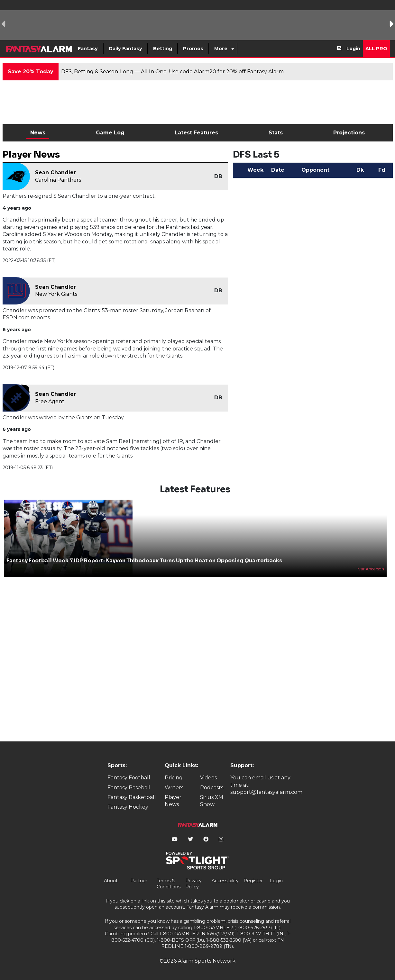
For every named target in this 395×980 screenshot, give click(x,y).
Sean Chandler (55, 172)
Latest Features (196, 133)
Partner (139, 881)
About (111, 881)
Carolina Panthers (58, 180)
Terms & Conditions (169, 884)
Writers (174, 788)
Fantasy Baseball (129, 788)
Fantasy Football (129, 778)
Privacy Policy (193, 884)
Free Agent (50, 401)
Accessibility (225, 881)
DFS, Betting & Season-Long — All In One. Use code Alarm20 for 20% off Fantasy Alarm (172, 72)
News (38, 133)
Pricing (174, 778)
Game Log (110, 133)
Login (353, 49)
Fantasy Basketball (132, 797)
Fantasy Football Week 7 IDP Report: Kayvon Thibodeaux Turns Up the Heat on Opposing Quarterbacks (144, 561)
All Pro (376, 49)
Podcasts (212, 788)
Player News (173, 801)
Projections (349, 133)
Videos (208, 778)
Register (253, 881)
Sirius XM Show (212, 801)
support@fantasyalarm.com (266, 792)
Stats (276, 133)
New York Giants (56, 294)
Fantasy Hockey (128, 807)
